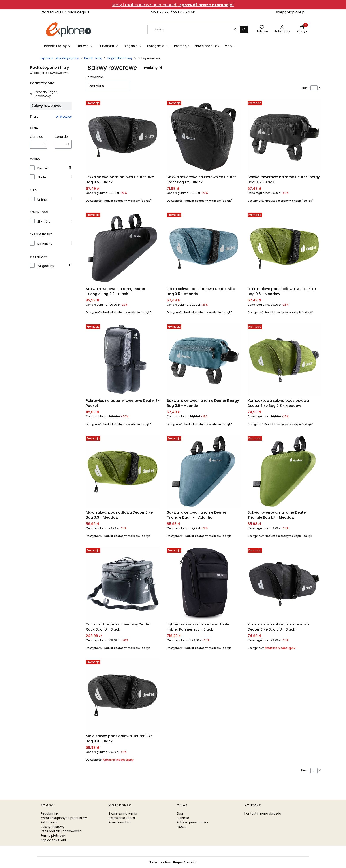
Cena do (61, 137)
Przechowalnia (120, 822)
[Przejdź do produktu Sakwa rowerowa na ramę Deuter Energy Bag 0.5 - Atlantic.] (204, 360)
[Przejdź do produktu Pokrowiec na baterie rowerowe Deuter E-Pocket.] (123, 360)
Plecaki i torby (93, 58)
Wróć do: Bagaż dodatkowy (43, 94)
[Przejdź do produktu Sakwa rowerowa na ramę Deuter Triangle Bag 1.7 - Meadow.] (284, 471)
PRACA (181, 827)
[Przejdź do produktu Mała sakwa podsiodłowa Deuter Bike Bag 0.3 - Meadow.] (123, 471)
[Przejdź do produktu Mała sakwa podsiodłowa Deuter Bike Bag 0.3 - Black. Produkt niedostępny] (123, 695)
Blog (180, 813)
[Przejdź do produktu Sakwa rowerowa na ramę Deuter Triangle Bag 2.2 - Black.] (123, 248)
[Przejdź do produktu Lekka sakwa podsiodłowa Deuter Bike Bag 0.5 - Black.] (123, 136)
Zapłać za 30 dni (53, 840)
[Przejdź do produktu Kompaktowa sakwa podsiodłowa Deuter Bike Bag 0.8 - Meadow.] (284, 360)
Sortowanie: (95, 77)
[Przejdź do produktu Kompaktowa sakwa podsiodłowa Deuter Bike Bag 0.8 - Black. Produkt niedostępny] (284, 583)
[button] (244, 29)
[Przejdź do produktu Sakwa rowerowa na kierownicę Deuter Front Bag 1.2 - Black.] (204, 136)
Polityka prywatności (192, 822)
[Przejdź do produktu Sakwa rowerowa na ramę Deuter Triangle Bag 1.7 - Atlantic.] (204, 471)
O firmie (183, 818)
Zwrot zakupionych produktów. (64, 818)
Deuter (43, 168)
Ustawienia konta (122, 818)
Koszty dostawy (53, 827)
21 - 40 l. (44, 222)
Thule (42, 177)
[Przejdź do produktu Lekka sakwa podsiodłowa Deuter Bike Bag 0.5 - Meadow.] (284, 248)
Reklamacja (50, 822)
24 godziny (46, 266)
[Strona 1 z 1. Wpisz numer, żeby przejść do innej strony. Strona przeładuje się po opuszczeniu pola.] (314, 88)
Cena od (37, 137)
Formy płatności (53, 836)
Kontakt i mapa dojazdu (263, 813)
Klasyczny (45, 244)
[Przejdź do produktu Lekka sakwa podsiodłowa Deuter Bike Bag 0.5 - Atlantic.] (204, 248)
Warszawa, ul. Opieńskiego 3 (65, 12)
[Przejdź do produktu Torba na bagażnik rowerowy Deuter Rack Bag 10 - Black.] (123, 583)
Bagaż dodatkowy (120, 58)
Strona (305, 88)
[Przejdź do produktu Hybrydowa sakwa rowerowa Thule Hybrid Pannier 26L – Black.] (204, 583)
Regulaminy (50, 813)
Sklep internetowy (173, 862)
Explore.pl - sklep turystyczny (60, 58)
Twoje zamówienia (123, 813)
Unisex (42, 199)
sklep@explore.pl (290, 12)
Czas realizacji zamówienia (61, 831)
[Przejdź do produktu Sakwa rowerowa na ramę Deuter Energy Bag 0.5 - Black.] (284, 136)
